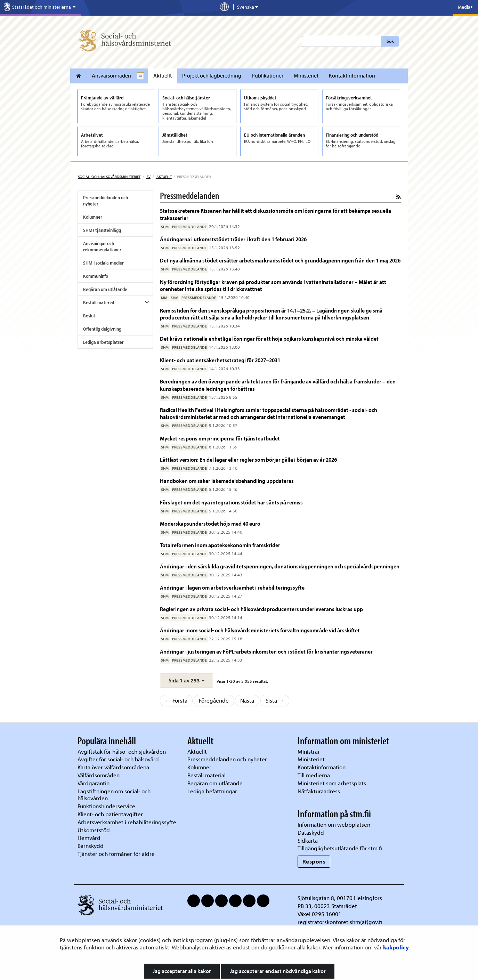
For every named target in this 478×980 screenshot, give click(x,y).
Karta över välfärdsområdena (113, 767)
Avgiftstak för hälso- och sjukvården (122, 751)
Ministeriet (306, 75)
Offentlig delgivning (102, 329)
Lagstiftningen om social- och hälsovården (114, 795)
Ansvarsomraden (111, 75)
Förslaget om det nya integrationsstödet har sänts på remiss (231, 502)
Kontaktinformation (352, 75)
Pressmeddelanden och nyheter (106, 201)
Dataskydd (311, 832)
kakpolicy (396, 947)
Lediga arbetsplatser (103, 342)
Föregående (214, 700)
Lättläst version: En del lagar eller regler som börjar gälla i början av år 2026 (248, 459)
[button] (187, 681)
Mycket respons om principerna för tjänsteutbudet (220, 438)
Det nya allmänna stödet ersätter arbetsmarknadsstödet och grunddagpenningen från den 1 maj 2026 (280, 260)
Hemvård (89, 838)
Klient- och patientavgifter (110, 814)
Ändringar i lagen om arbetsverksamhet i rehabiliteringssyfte (232, 587)
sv (148, 177)
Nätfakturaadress (319, 791)
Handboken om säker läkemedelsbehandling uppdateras (227, 481)
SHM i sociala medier (103, 263)
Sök (390, 41)
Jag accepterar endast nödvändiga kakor (278, 971)
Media (465, 7)
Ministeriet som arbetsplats (332, 783)
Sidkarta (308, 840)
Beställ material (99, 302)
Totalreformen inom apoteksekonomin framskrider (220, 545)
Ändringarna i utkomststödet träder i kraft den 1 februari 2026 (233, 239)
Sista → (275, 700)
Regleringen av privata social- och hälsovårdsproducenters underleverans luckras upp (261, 609)
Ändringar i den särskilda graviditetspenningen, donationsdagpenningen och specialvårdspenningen (280, 566)
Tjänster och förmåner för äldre (116, 854)
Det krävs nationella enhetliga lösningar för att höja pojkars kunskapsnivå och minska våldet (269, 338)
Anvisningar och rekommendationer (102, 246)
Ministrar (309, 751)
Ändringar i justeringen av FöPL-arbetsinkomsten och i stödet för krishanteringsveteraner (266, 651)
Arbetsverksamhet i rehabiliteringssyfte (128, 822)
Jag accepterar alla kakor (182, 971)
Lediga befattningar (212, 791)
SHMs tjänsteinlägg (102, 230)
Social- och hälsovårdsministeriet (109, 177)
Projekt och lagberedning (212, 75)
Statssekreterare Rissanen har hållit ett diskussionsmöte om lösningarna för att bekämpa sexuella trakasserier (276, 214)
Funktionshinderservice (106, 806)
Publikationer (268, 75)
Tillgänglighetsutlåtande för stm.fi (340, 848)
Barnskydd (91, 846)
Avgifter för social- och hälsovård (118, 759)
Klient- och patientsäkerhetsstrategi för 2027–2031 (221, 360)
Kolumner (93, 217)
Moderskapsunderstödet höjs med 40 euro (210, 523)
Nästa (247, 700)
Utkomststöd (94, 830)
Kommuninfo (96, 276)
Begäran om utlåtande (105, 289)
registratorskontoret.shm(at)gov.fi (340, 922)
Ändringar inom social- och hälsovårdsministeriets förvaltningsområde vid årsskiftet (260, 630)
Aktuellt (163, 75)
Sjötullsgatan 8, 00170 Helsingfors (340, 898)
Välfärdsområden (99, 775)
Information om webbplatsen (334, 824)
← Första (176, 700)
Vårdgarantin (94, 783)
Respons (314, 861)
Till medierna (314, 775)
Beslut (89, 316)
